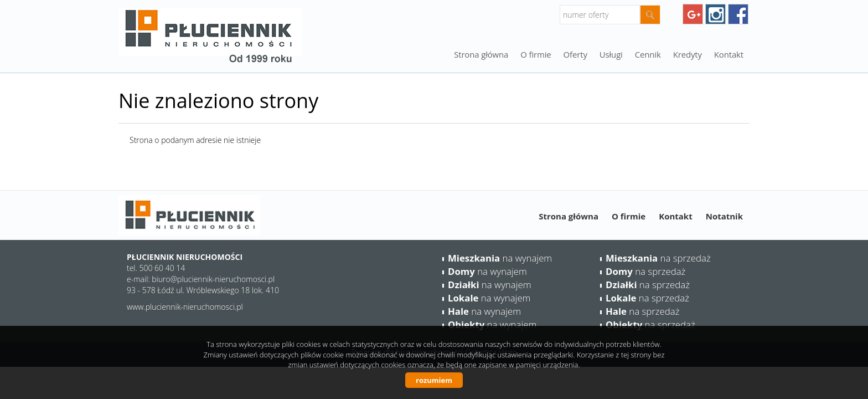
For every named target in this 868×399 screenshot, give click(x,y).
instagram (715, 14)
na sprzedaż (658, 258)
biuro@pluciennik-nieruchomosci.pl (213, 279)
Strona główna (481, 54)
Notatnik (724, 216)
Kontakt (729, 54)
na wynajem (500, 258)
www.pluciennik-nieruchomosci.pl (185, 307)
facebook (738, 14)
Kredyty (688, 54)
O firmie (536, 54)
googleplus (693, 14)
